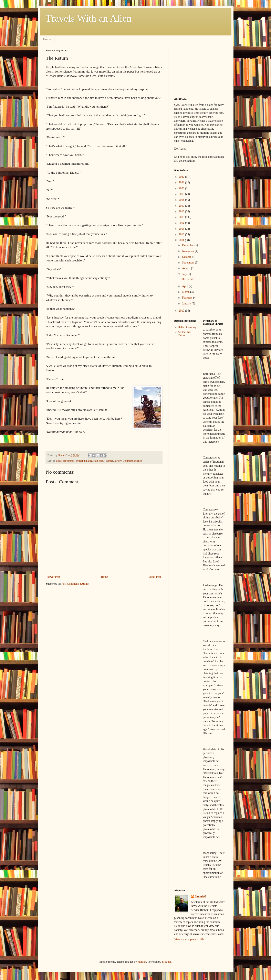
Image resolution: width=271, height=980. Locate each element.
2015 (182, 217)
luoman (142, 962)
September (189, 263)
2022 (182, 177)
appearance (69, 461)
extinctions (99, 461)
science (138, 461)
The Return (188, 279)
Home (47, 39)
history (118, 461)
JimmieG (201, 897)
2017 (182, 206)
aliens (59, 461)
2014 (182, 223)
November (189, 251)
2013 (182, 229)
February (188, 298)
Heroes (110, 461)
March (186, 292)
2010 (182, 311)
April (185, 286)
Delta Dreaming (187, 327)
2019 (182, 194)
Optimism (128, 461)
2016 (182, 211)
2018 (182, 200)
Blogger (166, 962)
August (187, 268)
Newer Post (54, 577)
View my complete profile (189, 939)
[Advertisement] (195, 70)
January (187, 304)
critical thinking (84, 461)
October (187, 257)
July (185, 274)
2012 (182, 234)
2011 (182, 240)
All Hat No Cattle (184, 334)
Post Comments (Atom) (75, 584)
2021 (182, 182)
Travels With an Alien (89, 18)
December (188, 245)
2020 (182, 188)
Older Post (155, 577)
